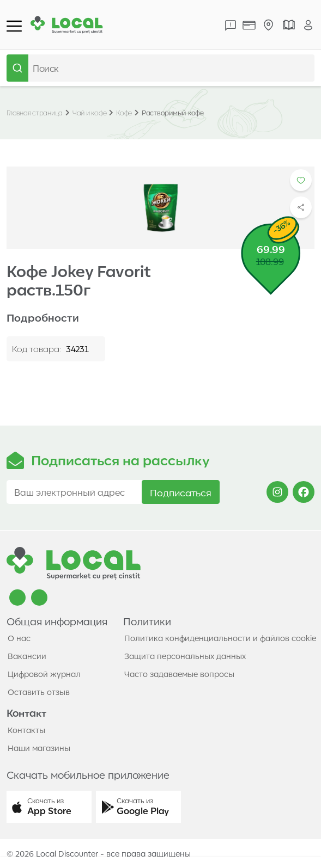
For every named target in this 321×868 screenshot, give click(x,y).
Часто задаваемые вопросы (179, 674)
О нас (19, 638)
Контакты (26, 730)
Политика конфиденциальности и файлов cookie (220, 638)
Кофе (124, 113)
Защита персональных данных (185, 656)
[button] (49, 807)
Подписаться (181, 492)
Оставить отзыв (39, 692)
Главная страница (35, 113)
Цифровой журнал (44, 674)
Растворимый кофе (173, 113)
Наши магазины (39, 748)
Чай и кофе (90, 113)
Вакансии (27, 656)
